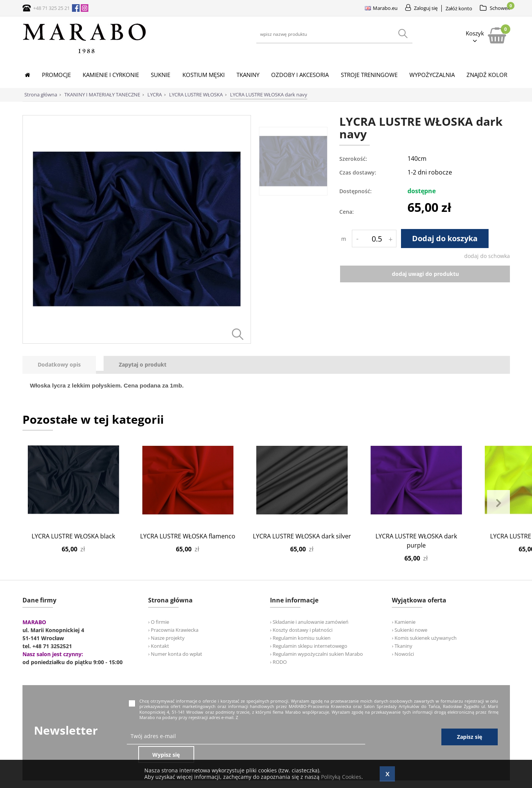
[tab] (63, 365)
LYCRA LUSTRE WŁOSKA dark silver (302, 536)
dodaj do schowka (487, 256)
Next (498, 503)
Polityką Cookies (341, 777)
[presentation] (59, 365)
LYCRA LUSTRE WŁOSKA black (73, 536)
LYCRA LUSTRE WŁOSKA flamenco (188, 536)
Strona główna (41, 94)
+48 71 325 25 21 (51, 8)
